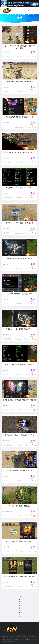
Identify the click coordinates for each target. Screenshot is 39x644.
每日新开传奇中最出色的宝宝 (20, 506)
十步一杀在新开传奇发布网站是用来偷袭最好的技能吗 (20, 47)
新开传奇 (7, 56)
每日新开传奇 (8, 480)
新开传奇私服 (8, 198)
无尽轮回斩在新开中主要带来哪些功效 (20, 117)
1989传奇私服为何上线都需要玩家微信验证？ (19, 152)
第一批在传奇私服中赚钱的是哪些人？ (20, 541)
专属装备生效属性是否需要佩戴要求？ (20, 329)
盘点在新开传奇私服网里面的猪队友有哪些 (19, 577)
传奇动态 (6, 52)
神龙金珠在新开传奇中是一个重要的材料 (19, 364)
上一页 (20, 597)
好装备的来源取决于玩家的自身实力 (20, 471)
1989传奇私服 (8, 162)
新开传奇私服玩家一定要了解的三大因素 (19, 435)
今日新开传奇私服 (9, 410)
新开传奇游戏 (7, 512)
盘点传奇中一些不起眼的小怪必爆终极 (20, 223)
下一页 (20, 617)
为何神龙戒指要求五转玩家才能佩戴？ (20, 188)
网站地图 (31, 639)
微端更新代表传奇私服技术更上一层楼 (20, 82)
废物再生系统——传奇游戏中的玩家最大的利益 (19, 400)
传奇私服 (7, 92)
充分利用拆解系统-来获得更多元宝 (19, 294)
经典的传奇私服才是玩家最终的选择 (20, 258)
